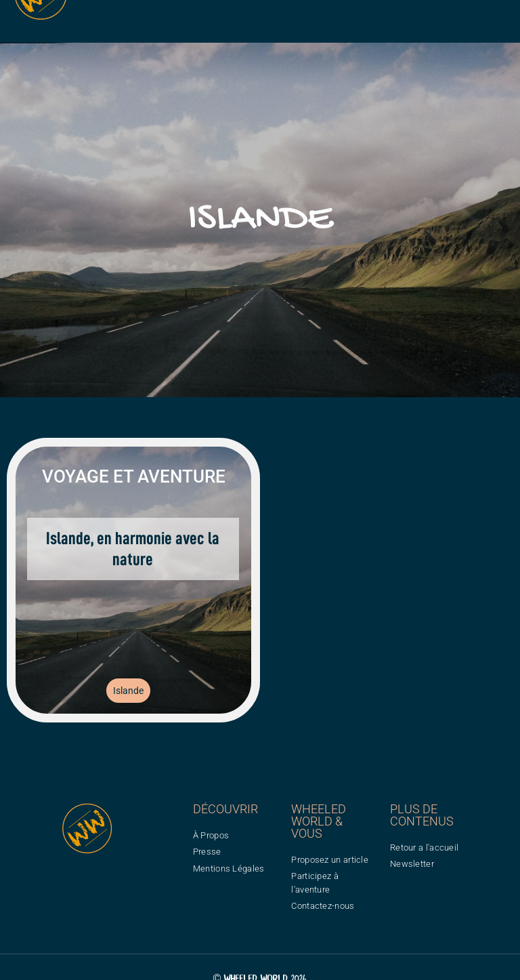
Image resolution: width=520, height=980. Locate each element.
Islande (128, 691)
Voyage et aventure (134, 476)
